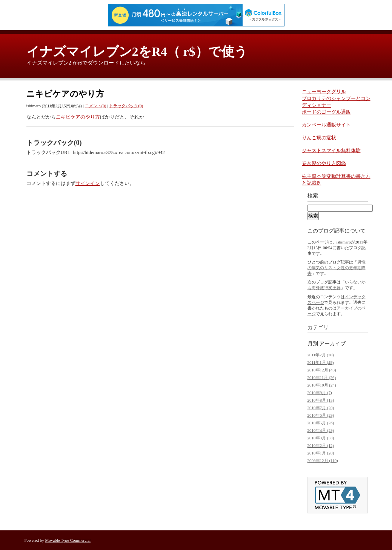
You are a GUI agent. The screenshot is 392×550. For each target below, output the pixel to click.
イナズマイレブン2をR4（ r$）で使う (137, 52)
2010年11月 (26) (322, 377)
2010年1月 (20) (321, 453)
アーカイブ (332, 344)
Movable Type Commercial (68, 540)
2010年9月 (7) (320, 393)
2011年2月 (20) (321, 355)
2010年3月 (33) (321, 438)
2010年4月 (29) (321, 430)
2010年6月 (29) (321, 415)
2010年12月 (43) (322, 370)
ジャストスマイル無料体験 (331, 150)
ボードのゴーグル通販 (326, 112)
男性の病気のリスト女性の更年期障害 (337, 268)
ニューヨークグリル (324, 92)
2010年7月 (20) (321, 408)
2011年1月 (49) (321, 362)
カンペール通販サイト (326, 125)
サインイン (88, 183)
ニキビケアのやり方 (78, 117)
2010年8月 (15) (321, 400)
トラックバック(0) (126, 106)
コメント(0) (96, 106)
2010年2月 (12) (321, 445)
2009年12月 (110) (323, 461)
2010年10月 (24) (322, 385)
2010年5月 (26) (321, 423)
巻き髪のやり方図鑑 (324, 163)
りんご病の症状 (319, 138)
